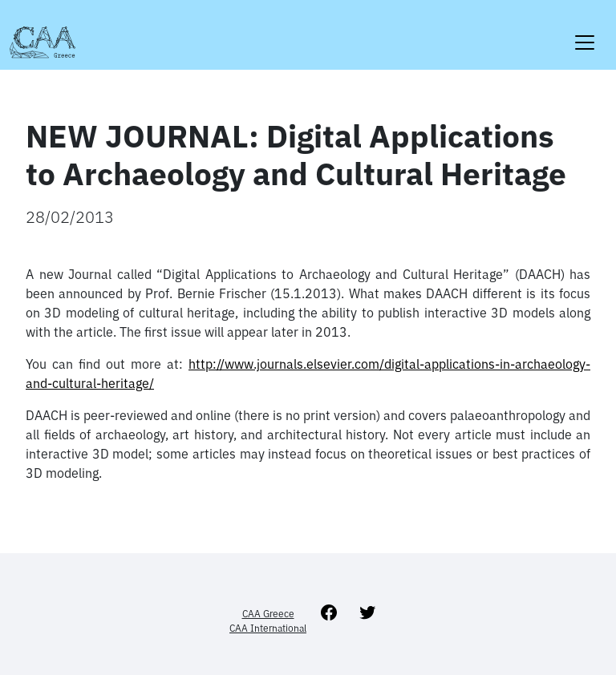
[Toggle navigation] (585, 32)
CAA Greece (268, 614)
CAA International (268, 628)
